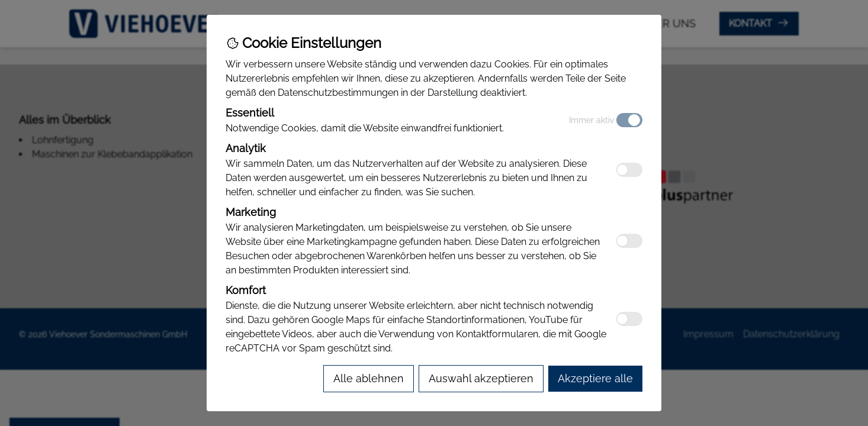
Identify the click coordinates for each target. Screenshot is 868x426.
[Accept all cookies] (595, 379)
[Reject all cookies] (369, 379)
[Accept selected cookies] (481, 379)
